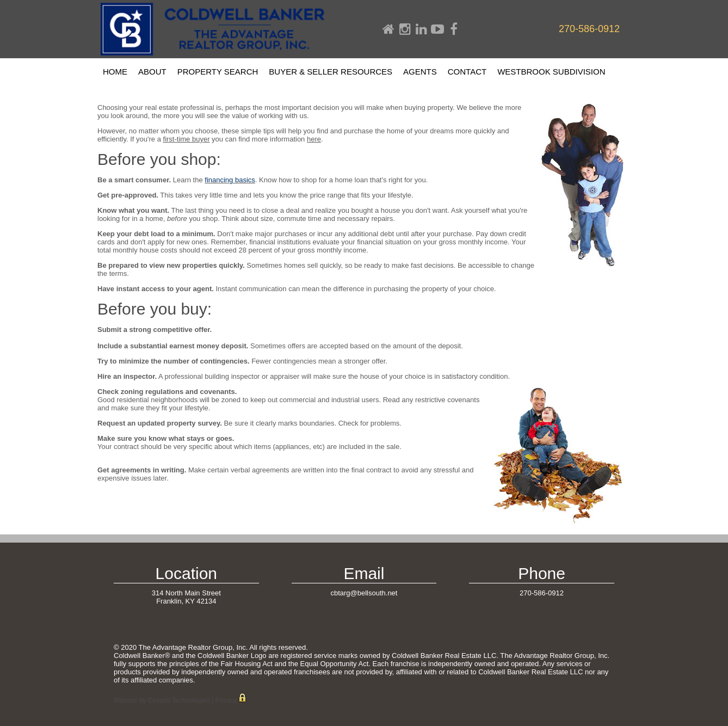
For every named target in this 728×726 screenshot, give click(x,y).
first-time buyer (187, 139)
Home (388, 29)
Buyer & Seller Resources (331, 72)
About (152, 72)
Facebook (454, 29)
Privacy (226, 700)
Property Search (218, 72)
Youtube (437, 29)
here (314, 139)
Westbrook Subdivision (551, 72)
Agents (420, 72)
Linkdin (421, 29)
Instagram (405, 29)
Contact (467, 72)
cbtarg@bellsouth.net (364, 593)
